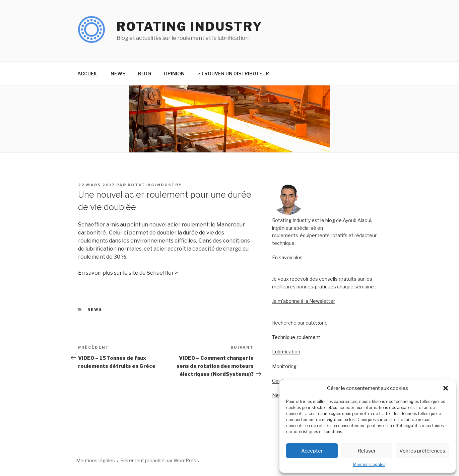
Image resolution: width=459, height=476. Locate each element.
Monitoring (284, 366)
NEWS (118, 74)
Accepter (312, 451)
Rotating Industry (190, 26)
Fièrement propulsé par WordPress (160, 460)
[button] (446, 388)
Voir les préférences (422, 451)
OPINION (174, 74)
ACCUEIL (88, 74)
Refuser (367, 451)
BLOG (145, 74)
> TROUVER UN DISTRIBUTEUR (233, 74)
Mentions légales (369, 464)
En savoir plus (287, 257)
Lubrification (286, 352)
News (279, 395)
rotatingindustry (155, 185)
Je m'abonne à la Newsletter (304, 301)
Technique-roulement (296, 337)
